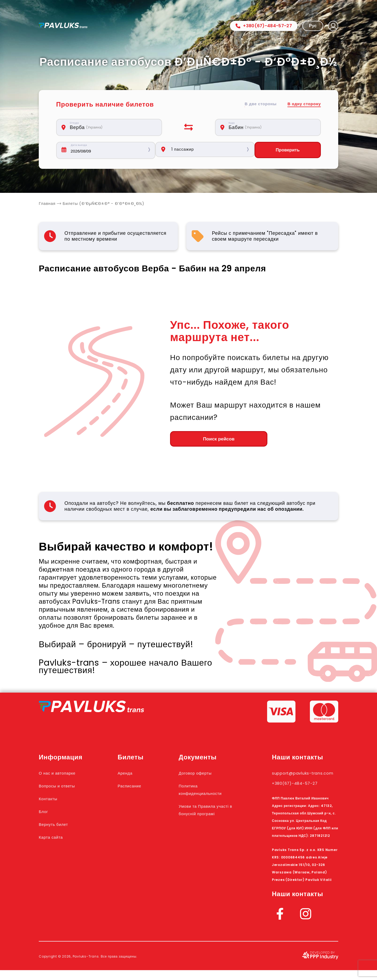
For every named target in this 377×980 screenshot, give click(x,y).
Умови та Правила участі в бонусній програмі (206, 816)
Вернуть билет (58, 826)
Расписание (135, 788)
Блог (45, 814)
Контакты (51, 801)
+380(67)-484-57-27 (264, 26)
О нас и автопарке (63, 775)
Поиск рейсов (199, 440)
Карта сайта (55, 839)
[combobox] (112, 127)
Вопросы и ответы (63, 788)
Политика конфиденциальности (211, 792)
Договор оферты (204, 775)
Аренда (129, 775)
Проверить (289, 150)
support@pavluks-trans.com (299, 779)
